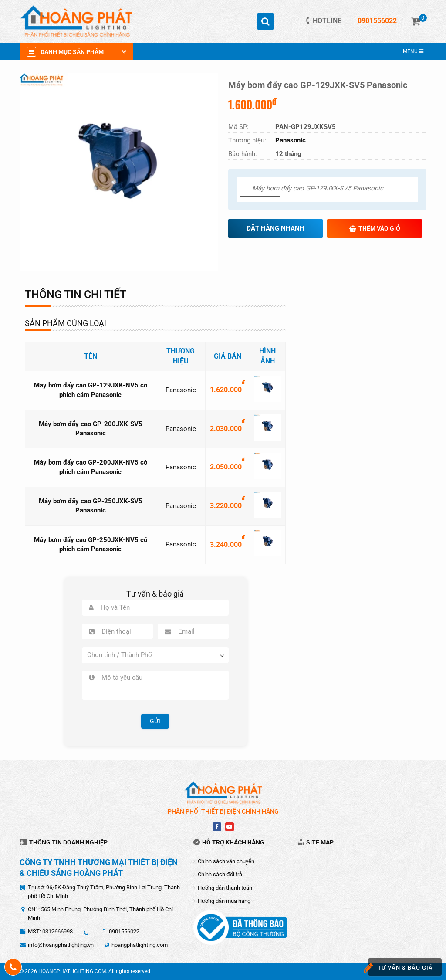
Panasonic (181, 390)
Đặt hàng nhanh (275, 228)
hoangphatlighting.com (140, 945)
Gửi (155, 721)
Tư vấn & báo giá (399, 968)
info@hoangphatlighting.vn (61, 945)
